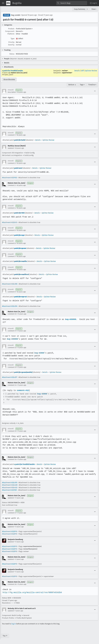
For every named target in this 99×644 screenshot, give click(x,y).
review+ (65, 71)
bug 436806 (70, 319)
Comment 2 (12, 163)
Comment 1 (12, 135)
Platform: (11, 34)
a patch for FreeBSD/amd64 (12, 71)
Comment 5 (12, 230)
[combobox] (72, 3)
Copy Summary (80, 9)
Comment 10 (12, 314)
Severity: (11, 45)
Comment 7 (12, 256)
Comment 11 (12, 331)
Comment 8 (12, 270)
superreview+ (67, 73)
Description (12, 92)
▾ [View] (87, 9)
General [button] (19, 31)
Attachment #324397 (10, 377)
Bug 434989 (16, 15)
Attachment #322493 (10, 222)
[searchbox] (72, 3)
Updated (11, 148)
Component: (10, 31)
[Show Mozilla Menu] (8, 3)
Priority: (11, 42)
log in (14, 624)
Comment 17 (12, 513)
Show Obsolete (9, 79)
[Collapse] (95, 91)
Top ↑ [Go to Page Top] (5, 636)
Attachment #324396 (10, 306)
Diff (82, 71)
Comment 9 (12, 292)
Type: (13, 39)
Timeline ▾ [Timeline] (92, 85)
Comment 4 (12, 208)
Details (77, 71)
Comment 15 (12, 431)
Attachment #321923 (10, 178)
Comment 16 (12, 459)
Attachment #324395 (10, 483)
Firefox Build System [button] (24, 29)
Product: (11, 29)
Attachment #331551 (9, 490)
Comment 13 (12, 367)
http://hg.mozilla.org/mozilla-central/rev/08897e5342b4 (32, 592)
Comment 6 (12, 243)
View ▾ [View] (94, 9)
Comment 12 (12, 348)
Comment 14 (12, 385)
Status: (12, 54)
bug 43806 (39, 353)
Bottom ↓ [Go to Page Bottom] (72, 85)
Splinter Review (91, 71)
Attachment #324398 (10, 284)
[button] (93, 3)
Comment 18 (12, 584)
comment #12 (23, 390)
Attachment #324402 (10, 488)
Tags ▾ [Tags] (82, 85)
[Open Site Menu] (3, 3)
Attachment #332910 (10, 531)
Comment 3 (12, 185)
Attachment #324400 (10, 485)
